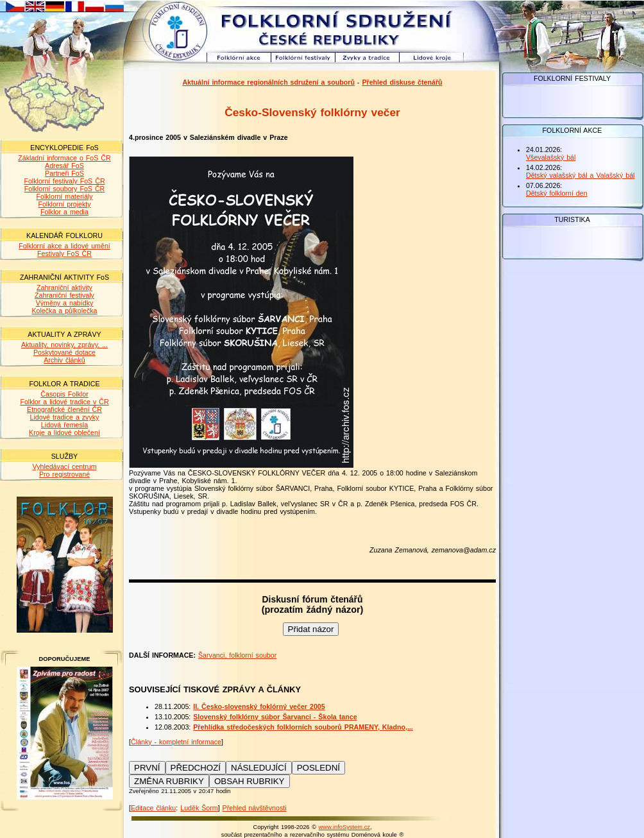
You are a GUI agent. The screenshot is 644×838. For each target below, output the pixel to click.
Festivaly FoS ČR (64, 253)
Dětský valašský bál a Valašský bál (580, 175)
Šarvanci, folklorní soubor (237, 655)
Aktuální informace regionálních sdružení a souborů (268, 82)
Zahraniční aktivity (64, 287)
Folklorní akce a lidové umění (64, 246)
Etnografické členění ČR (64, 409)
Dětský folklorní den (557, 193)
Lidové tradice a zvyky (65, 417)
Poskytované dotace (64, 352)
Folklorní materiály (64, 196)
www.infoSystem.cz (344, 827)
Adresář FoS (64, 166)
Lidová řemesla (64, 425)
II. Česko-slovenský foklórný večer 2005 (259, 706)
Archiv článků (64, 360)
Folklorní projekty (64, 204)
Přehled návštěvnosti (255, 808)
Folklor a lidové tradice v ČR (64, 402)
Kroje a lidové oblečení (64, 432)
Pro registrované (64, 474)
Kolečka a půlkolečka (64, 311)
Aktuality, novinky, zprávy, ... (64, 345)
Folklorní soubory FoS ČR (65, 189)
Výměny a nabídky (65, 303)
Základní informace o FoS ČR (64, 158)
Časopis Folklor (64, 394)
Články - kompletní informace (176, 742)
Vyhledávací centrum (64, 466)
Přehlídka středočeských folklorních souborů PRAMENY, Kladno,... (303, 727)
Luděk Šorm (199, 808)
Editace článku (153, 808)
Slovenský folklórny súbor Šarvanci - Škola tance (275, 717)
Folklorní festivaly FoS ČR (64, 181)
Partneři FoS (64, 173)
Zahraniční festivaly (64, 295)
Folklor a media (64, 212)
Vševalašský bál (551, 157)
